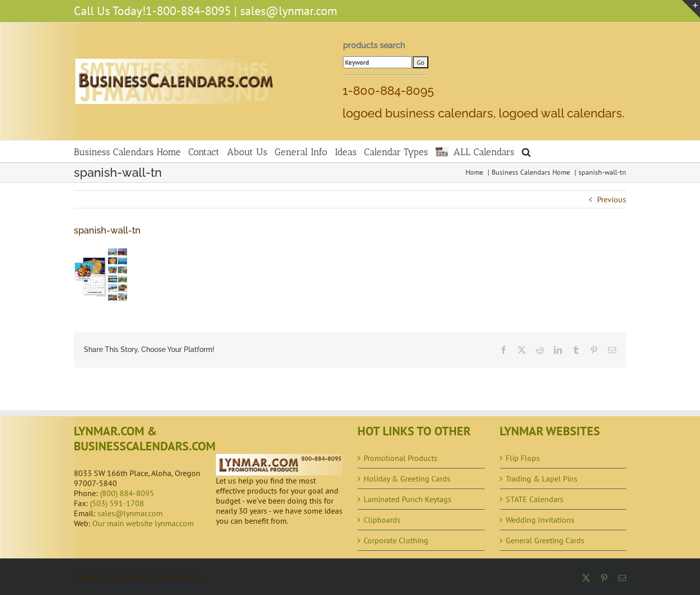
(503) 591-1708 (117, 503)
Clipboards (382, 520)
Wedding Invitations (540, 520)
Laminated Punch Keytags (407, 499)
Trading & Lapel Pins (542, 479)
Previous (612, 199)
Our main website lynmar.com (143, 523)
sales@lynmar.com (288, 11)
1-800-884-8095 (188, 11)
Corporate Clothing (396, 540)
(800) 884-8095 (127, 493)
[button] (526, 151)
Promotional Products (400, 458)
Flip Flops (523, 458)
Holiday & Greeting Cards (407, 479)
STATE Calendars (535, 499)
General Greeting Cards (545, 540)
